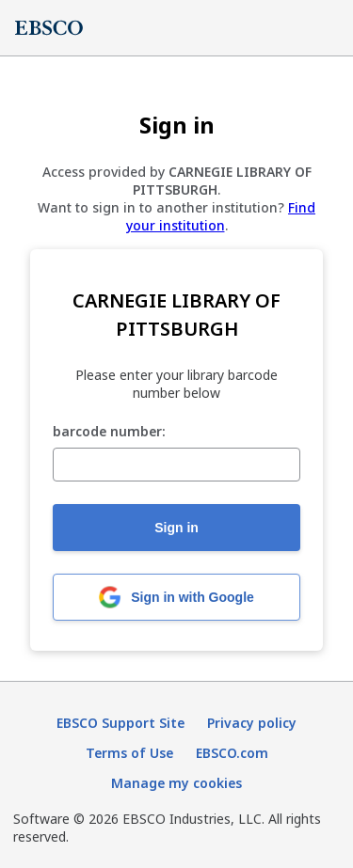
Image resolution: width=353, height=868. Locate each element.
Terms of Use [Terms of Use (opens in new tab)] (129, 753)
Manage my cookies (176, 783)
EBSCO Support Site (120, 723)
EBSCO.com (232, 753)
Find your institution (221, 216)
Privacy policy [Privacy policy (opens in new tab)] (252, 723)
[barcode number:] (176, 465)
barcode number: (109, 432)
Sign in (176, 528)
